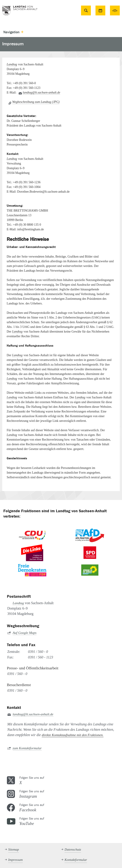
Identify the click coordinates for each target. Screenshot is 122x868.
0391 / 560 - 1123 (41, 657)
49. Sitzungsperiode (115, 10)
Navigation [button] (11, 32)
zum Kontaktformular (27, 748)
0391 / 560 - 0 (38, 652)
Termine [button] (100, 10)
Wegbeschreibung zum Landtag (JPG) (36, 102)
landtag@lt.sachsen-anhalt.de (41, 93)
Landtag (12, 64)
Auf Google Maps (25, 633)
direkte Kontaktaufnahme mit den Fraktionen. (72, 735)
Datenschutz (73, 849)
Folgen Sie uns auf (67, 781)
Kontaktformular (76, 860)
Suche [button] (86, 10)
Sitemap (14, 849)
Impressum (15, 860)
